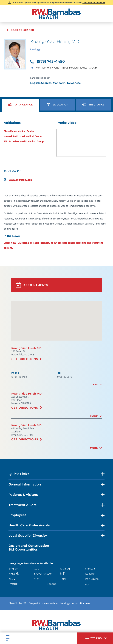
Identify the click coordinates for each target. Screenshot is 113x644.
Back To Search (20, 30)
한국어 (12, 578)
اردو (87, 583)
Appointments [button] (31, 285)
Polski (63, 578)
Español (52, 583)
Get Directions (25, 358)
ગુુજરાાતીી (13, 573)
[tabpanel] (57, 186)
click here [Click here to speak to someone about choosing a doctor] (84, 602)
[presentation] (21, 105)
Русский (13, 583)
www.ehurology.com (18, 180)
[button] (96, 639)
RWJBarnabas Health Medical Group (24, 141)
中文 (37, 578)
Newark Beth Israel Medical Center (23, 136)
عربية (37, 568)
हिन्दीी (62, 573)
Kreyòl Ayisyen (43, 573)
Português (91, 578)
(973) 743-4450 (48, 61)
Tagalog (64, 568)
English (13, 568)
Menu (7, 639)
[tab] (57, 384)
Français (90, 568)
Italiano (89, 573)
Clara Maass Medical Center (19, 131)
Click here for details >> (94, 2)
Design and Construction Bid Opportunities (29, 546)
